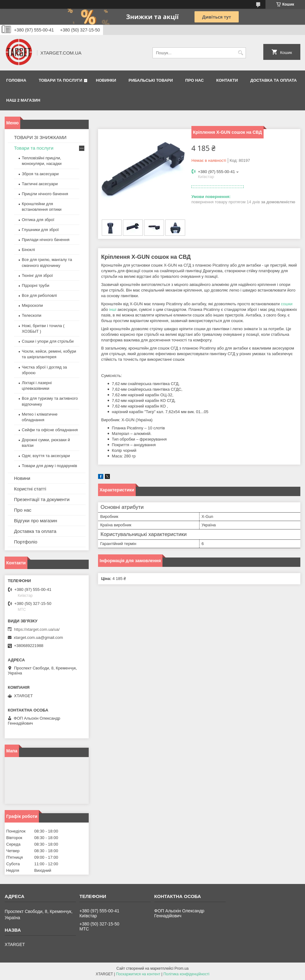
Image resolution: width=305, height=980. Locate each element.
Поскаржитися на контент (138, 974)
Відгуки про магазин (36, 521)
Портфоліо (26, 542)
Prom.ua (182, 968)
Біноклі (28, 250)
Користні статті (30, 489)
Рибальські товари (151, 80)
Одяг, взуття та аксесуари (46, 456)
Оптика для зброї (38, 220)
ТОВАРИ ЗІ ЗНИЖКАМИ (40, 137)
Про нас (194, 80)
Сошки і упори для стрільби (48, 341)
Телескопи (32, 315)
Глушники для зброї (40, 230)
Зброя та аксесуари (40, 174)
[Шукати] (240, 53)
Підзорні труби (35, 285)
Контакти (227, 80)
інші (113, 309)
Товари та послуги (60, 80)
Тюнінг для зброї (37, 275)
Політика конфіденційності (186, 974)
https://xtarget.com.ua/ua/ (37, 629)
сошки (286, 304)
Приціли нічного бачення (45, 194)
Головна (16, 80)
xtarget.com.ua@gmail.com (38, 637)
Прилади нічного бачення (46, 240)
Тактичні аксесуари (40, 184)
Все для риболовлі (39, 295)
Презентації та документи (42, 499)
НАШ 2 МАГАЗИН (23, 100)
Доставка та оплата (273, 80)
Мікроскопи (32, 305)
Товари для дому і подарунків (49, 466)
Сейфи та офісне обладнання (50, 430)
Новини (22, 478)
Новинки (106, 80)
